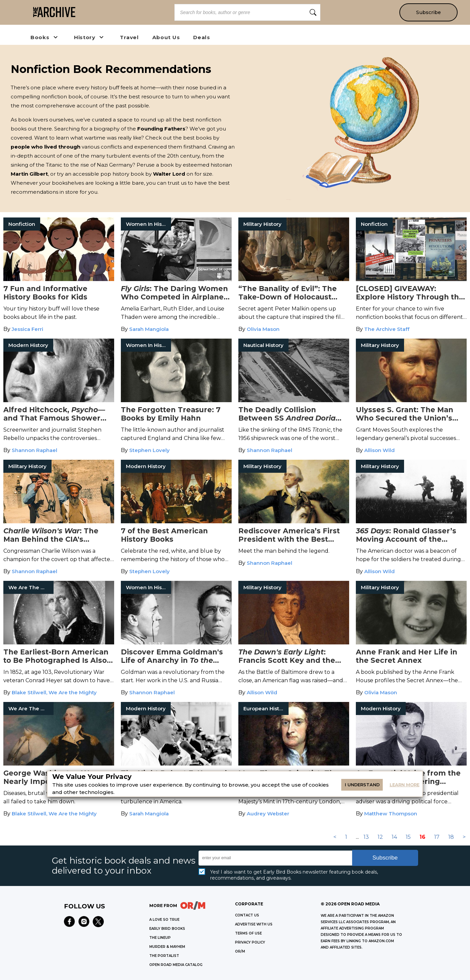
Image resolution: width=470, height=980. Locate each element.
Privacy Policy (250, 942)
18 (451, 837)
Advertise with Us (254, 924)
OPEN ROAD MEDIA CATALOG (176, 965)
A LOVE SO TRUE (164, 920)
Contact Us (247, 915)
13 (366, 837)
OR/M (240, 951)
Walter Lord (169, 174)
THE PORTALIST (164, 956)
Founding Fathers (161, 129)
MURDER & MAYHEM (167, 947)
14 (394, 837)
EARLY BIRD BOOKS (167, 929)
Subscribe (428, 12)
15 (408, 837)
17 (437, 837)
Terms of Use (248, 933)
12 (380, 837)
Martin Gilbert (29, 174)
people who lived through (46, 147)
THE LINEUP (160, 938)
